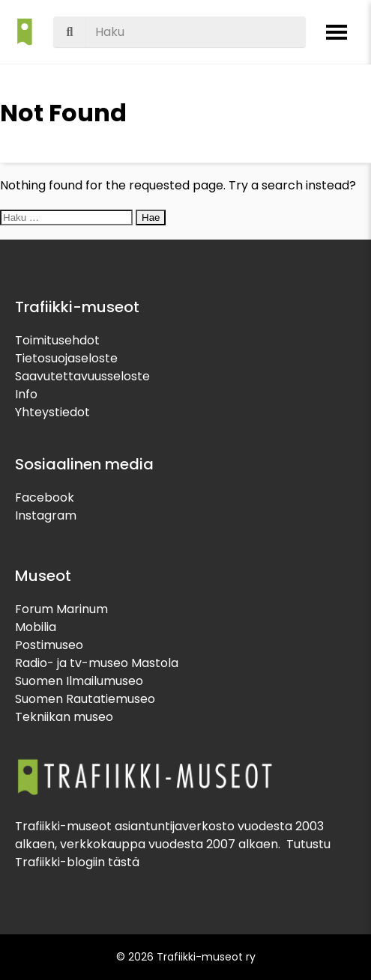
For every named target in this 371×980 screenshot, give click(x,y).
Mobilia (36, 627)
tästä (124, 862)
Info (26, 394)
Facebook (45, 497)
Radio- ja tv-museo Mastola (97, 663)
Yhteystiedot (52, 412)
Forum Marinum (61, 609)
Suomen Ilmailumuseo (79, 681)
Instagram (46, 515)
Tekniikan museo (64, 717)
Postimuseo (49, 645)
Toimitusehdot (57, 340)
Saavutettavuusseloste (82, 376)
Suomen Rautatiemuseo (85, 699)
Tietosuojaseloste (66, 358)
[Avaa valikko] (337, 32)
